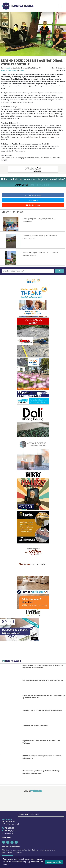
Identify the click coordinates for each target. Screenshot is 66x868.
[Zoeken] (60, 271)
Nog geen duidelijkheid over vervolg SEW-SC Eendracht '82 (43, 680)
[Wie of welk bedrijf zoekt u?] (28, 271)
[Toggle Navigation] (60, 6)
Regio (22, 70)
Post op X (33, 200)
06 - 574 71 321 (41, 185)
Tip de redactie (33, 205)
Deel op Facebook (33, 195)
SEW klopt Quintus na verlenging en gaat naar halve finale (42, 710)
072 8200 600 (9, 828)
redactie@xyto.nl (10, 830)
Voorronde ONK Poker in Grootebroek (35, 725)
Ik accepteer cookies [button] (54, 862)
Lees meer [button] (7, 865)
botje (10, 70)
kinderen (4, 70)
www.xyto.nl (9, 833)
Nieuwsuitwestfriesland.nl (22, 6)
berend (14, 70)
